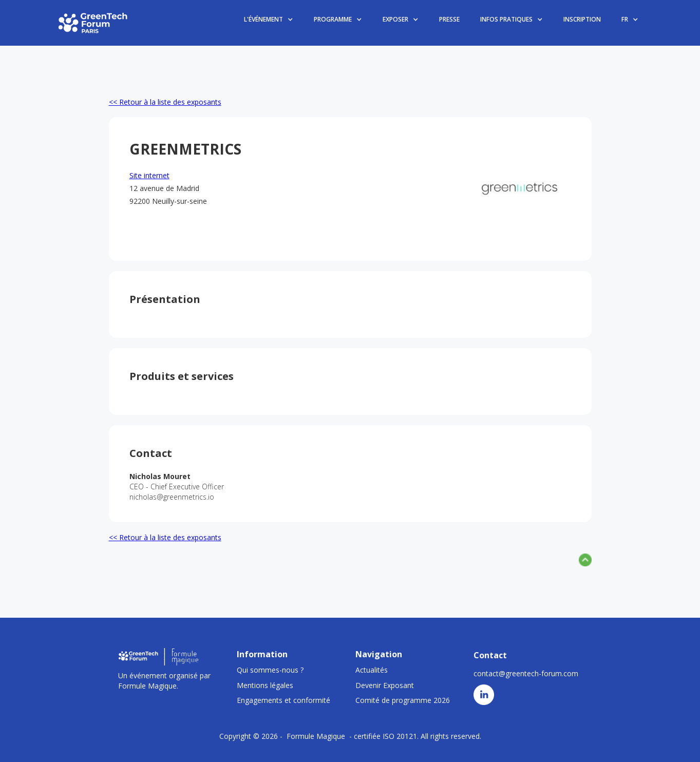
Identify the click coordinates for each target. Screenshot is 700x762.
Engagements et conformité (283, 700)
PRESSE (449, 19)
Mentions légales (265, 685)
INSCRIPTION (582, 19)
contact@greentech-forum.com (526, 673)
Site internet (149, 175)
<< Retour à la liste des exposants (165, 102)
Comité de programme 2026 (403, 700)
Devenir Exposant (385, 685)
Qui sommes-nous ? (270, 670)
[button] (269, 20)
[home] (93, 23)
